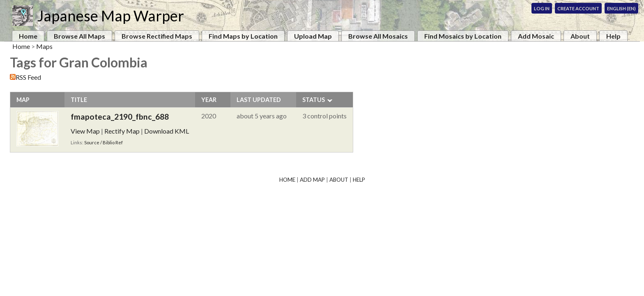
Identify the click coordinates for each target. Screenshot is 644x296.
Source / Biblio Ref (103, 142)
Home (28, 36)
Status (314, 100)
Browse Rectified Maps (157, 36)
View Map (85, 131)
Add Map (312, 180)
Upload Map (313, 36)
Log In (542, 8)
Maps (44, 46)
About (580, 36)
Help (613, 36)
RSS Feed (28, 77)
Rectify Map (122, 131)
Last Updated (259, 100)
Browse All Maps (79, 36)
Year (209, 100)
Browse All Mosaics (378, 36)
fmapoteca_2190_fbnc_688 (120, 117)
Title (79, 100)
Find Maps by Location (243, 36)
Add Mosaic (536, 36)
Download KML (167, 131)
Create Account (578, 8)
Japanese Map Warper (110, 16)
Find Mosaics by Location (463, 36)
